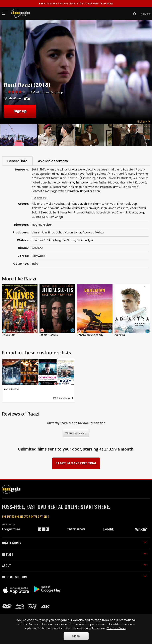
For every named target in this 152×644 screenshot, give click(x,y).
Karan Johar (73, 233)
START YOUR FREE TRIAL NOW (76, 3)
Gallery (144, 122)
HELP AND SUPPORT (74, 577)
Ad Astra (120, 335)
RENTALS (74, 554)
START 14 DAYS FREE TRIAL (76, 463)
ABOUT (74, 565)
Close (76, 636)
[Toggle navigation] (6, 13)
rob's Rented (12, 389)
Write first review (76, 433)
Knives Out (8, 335)
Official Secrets (49, 335)
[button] (134, 14)
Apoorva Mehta (93, 233)
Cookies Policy (117, 628)
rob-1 (70, 398)
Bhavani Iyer (85, 240)
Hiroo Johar (56, 233)
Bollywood (39, 256)
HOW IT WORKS (74, 543)
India (35, 264)
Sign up (20, 111)
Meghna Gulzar (65, 240)
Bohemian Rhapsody (90, 335)
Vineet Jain (39, 233)
